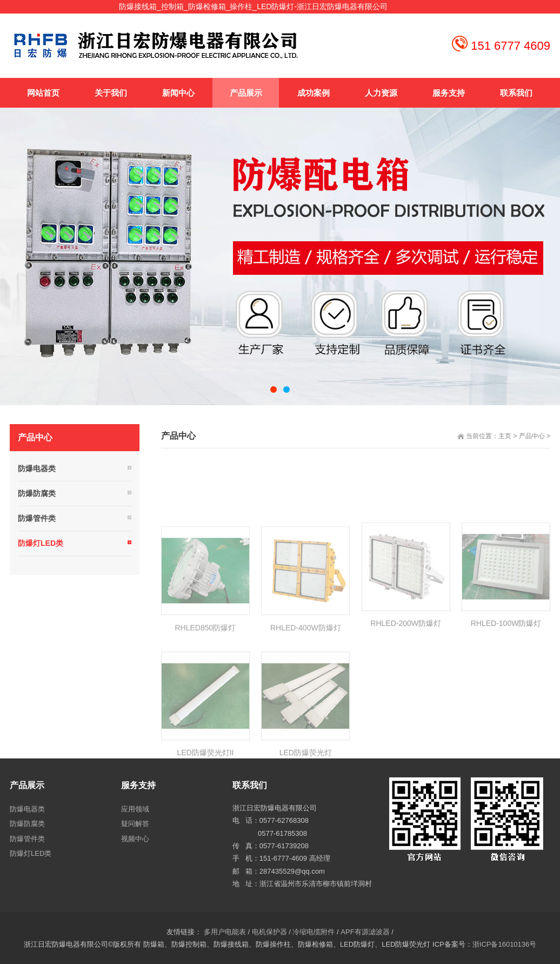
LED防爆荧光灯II (205, 802)
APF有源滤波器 (365, 932)
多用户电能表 (225, 932)
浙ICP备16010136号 (505, 944)
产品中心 (532, 436)
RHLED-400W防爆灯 (306, 676)
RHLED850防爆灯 (205, 676)
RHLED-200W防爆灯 (406, 673)
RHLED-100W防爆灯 (506, 673)
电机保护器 (269, 932)
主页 (505, 436)
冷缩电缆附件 (314, 932)
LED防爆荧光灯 (306, 802)
